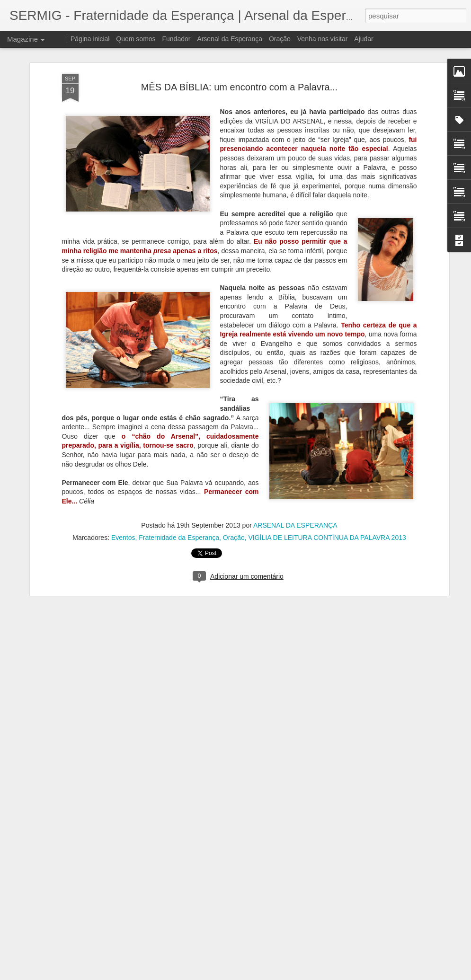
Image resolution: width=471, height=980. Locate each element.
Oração (234, 468)
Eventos (123, 468)
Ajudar (364, 39)
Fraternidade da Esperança (179, 468)
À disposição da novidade (189, 941)
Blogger (273, 975)
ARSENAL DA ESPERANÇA (295, 456)
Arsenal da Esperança (230, 39)
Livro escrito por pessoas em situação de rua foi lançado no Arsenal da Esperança (227, 838)
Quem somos (136, 39)
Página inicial (90, 39)
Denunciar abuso (305, 975)
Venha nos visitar (323, 39)
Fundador (177, 39)
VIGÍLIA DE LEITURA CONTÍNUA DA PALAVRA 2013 (327, 468)
